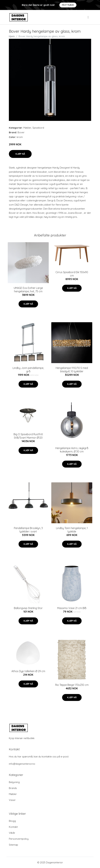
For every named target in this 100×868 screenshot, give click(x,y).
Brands (13, 788)
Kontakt (13, 827)
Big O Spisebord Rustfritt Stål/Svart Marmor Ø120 (28, 436)
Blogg (12, 821)
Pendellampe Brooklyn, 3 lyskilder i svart (28, 530)
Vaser (12, 800)
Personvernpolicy (19, 839)
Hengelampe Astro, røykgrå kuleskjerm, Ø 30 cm (72, 450)
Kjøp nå (20, 154)
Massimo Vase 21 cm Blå (72, 608)
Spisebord (38, 128)
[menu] (88, 17)
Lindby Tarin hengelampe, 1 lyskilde (72, 530)
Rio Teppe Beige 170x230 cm (72, 685)
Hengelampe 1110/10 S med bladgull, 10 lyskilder (72, 370)
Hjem (12, 36)
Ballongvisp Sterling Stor (28, 608)
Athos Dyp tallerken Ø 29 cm (28, 671)
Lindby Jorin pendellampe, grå (28, 370)
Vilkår (12, 833)
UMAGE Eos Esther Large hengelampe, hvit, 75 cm (28, 290)
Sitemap (13, 845)
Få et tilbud (68, 5)
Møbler (27, 128)
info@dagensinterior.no (22, 764)
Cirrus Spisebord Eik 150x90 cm (72, 274)
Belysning (14, 782)
